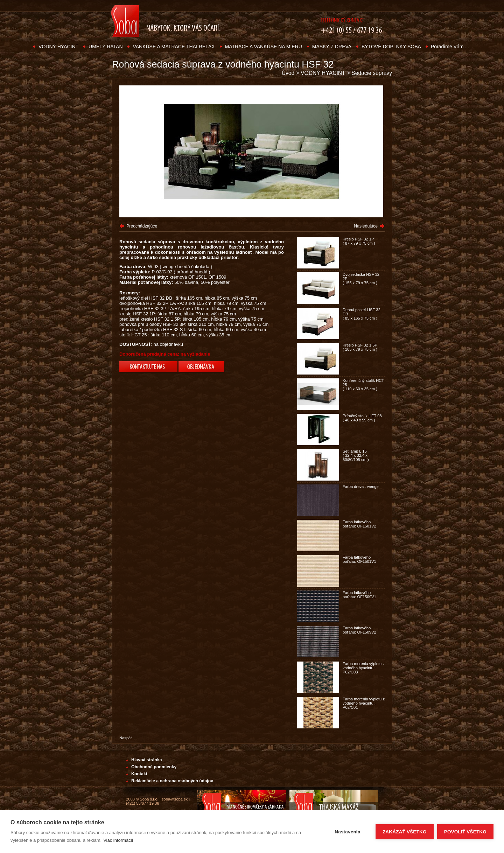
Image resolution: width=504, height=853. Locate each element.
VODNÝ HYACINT (58, 47)
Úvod (288, 73)
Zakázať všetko (405, 832)
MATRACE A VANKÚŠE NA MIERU (264, 47)
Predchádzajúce (142, 226)
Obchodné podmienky (154, 767)
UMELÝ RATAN (106, 47)
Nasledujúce (366, 226)
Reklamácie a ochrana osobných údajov (172, 781)
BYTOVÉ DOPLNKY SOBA (392, 47)
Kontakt (139, 774)
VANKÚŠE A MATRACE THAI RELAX (174, 47)
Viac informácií (118, 840)
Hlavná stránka (147, 760)
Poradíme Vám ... (450, 47)
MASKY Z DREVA (332, 47)
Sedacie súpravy (372, 73)
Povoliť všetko (465, 832)
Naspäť (126, 738)
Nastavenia (347, 832)
